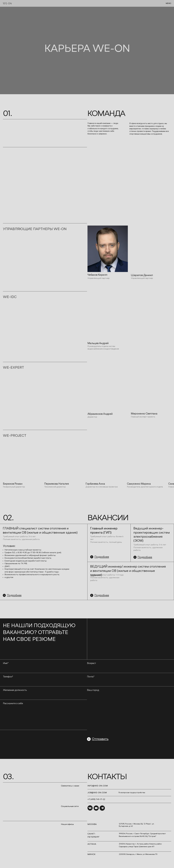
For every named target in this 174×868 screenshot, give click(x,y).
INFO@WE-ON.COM (98, 786)
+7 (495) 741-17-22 (96, 799)
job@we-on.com (97, 793)
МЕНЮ (169, 3)
